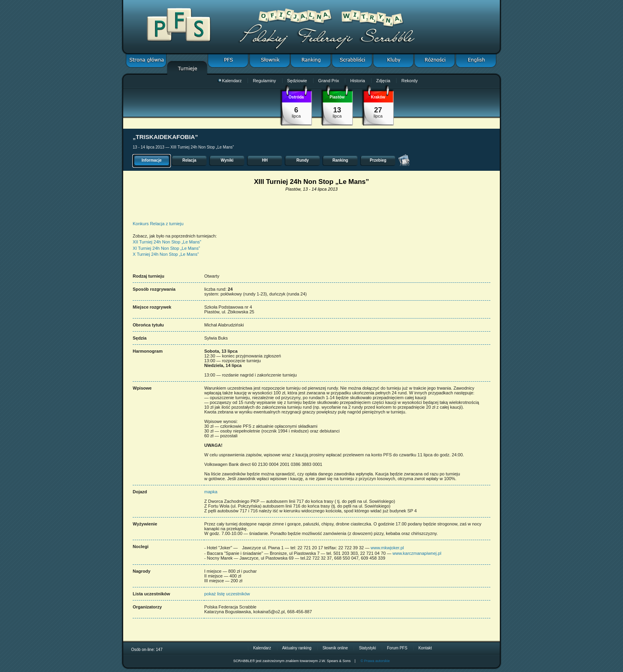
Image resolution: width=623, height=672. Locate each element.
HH (265, 160)
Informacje (152, 160)
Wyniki (227, 160)
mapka (211, 492)
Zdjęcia (383, 81)
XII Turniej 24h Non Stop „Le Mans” (167, 242)
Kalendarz (230, 81)
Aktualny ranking (297, 648)
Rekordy (409, 81)
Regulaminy (264, 81)
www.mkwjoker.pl (387, 548)
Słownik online (335, 648)
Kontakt (425, 648)
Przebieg (378, 160)
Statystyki (367, 648)
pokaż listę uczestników (227, 594)
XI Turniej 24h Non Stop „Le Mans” (166, 248)
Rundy (303, 160)
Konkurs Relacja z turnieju (158, 224)
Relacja (189, 160)
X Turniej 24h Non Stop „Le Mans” (166, 254)
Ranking (340, 160)
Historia (357, 81)
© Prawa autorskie (375, 661)
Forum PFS (397, 648)
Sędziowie (297, 81)
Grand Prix (329, 81)
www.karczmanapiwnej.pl (417, 553)
